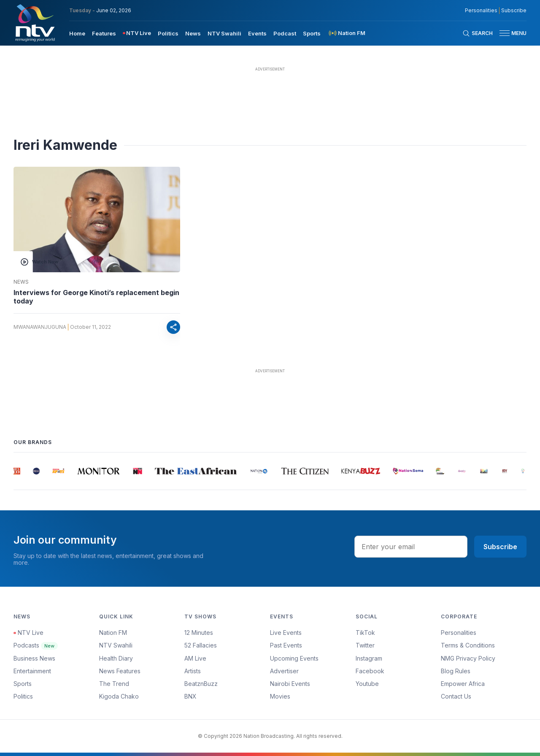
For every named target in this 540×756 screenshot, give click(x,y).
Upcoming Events (294, 658)
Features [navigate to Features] (104, 33)
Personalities (459, 633)
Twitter (365, 645)
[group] (18, 471)
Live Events (286, 633)
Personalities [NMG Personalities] (481, 11)
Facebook (370, 671)
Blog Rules (456, 671)
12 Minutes (199, 633)
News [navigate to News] (193, 33)
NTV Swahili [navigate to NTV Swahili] (224, 33)
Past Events (286, 645)
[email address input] (411, 547)
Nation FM (113, 633)
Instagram (369, 658)
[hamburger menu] (505, 33)
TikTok (365, 633)
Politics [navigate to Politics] (168, 33)
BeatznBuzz (201, 684)
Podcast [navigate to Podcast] (285, 33)
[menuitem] (77, 33)
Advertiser (284, 671)
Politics (23, 696)
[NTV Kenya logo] (35, 23)
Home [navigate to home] (77, 33)
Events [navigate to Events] (257, 33)
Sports (23, 684)
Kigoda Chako (119, 696)
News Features (120, 671)
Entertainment (32, 671)
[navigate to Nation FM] (346, 33)
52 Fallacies (201, 645)
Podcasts (36, 645)
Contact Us (456, 696)
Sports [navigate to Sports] (312, 33)
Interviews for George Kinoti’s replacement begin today (96, 297)
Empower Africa (463, 684)
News (21, 282)
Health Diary (116, 658)
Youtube (367, 684)
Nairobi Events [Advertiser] (290, 684)
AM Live (195, 658)
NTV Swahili (116, 645)
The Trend (114, 684)
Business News (34, 658)
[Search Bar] (478, 33)
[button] (510, 33)
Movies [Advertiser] (280, 696)
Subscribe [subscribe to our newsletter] (514, 11)
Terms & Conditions (468, 645)
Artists (193, 671)
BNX (190, 696)
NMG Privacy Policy (468, 658)
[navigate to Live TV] (137, 33)
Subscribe (500, 547)
